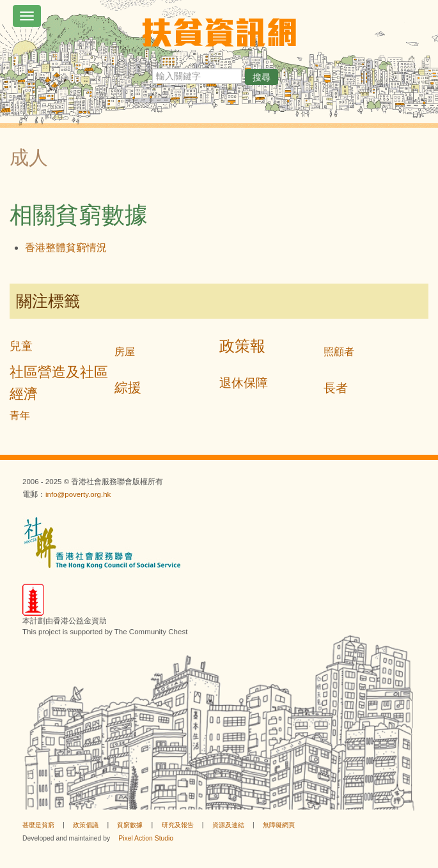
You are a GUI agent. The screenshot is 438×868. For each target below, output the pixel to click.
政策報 (242, 346)
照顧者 (339, 352)
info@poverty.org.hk (78, 494)
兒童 (21, 346)
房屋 (125, 352)
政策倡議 (86, 825)
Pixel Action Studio (146, 838)
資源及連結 (228, 825)
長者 (336, 388)
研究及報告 (178, 825)
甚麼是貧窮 (38, 825)
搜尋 (262, 77)
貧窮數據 (130, 825)
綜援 (128, 387)
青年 (20, 415)
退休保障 (244, 383)
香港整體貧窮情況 (66, 247)
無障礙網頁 (279, 825)
